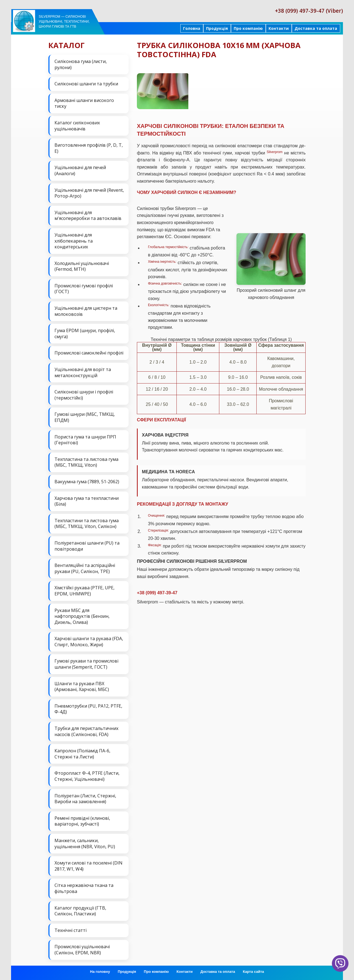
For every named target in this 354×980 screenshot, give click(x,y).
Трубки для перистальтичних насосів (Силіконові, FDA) (86, 731)
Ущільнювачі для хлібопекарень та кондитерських (74, 241)
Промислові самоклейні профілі (89, 353)
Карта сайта (253, 972)
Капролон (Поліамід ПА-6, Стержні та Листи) (82, 754)
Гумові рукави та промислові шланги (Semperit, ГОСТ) (86, 664)
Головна (192, 28)
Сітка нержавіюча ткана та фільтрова (84, 888)
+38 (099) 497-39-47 (157, 593)
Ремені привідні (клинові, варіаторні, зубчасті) (82, 821)
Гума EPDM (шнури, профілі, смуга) (85, 333)
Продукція (217, 28)
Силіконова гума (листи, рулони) (81, 64)
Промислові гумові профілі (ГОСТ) (84, 289)
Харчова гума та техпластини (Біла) (87, 501)
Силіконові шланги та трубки (86, 84)
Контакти (279, 28)
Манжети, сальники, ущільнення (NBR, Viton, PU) (85, 844)
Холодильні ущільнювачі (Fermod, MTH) (82, 266)
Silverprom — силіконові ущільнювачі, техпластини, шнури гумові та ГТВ (64, 22)
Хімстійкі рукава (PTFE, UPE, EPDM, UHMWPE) (84, 591)
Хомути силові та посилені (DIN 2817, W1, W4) (88, 866)
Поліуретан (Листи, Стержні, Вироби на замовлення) (85, 799)
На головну (100, 972)
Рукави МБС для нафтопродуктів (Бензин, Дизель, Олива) (82, 616)
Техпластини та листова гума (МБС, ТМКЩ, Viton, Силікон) (87, 524)
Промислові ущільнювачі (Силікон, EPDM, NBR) (82, 950)
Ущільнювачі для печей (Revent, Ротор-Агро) (89, 193)
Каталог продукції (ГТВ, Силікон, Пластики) (80, 911)
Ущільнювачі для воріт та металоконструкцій (83, 372)
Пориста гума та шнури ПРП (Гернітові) (85, 440)
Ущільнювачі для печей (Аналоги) (80, 170)
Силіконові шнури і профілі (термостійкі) (84, 395)
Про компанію (248, 28)
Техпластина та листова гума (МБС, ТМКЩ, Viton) (86, 462)
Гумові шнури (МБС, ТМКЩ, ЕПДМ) (85, 417)
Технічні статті (71, 930)
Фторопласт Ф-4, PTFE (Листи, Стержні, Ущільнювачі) (87, 776)
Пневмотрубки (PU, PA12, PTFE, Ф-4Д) (88, 709)
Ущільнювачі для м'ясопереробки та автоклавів (88, 216)
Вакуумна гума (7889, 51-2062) (87, 482)
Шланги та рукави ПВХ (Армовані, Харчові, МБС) (82, 687)
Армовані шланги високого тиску (84, 103)
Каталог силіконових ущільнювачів (77, 126)
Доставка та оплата (316, 28)
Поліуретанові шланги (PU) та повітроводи (87, 546)
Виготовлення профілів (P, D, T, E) (89, 148)
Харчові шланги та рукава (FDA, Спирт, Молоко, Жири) (89, 642)
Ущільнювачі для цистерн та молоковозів (86, 311)
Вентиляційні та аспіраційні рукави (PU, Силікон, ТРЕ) (85, 568)
